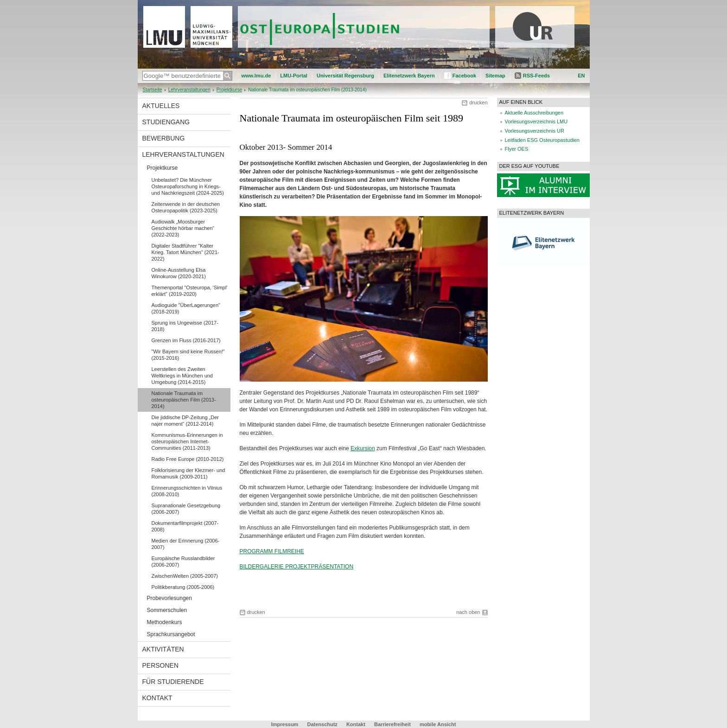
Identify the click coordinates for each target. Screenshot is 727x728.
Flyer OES (517, 149)
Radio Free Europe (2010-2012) (188, 459)
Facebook (464, 76)
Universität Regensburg (345, 76)
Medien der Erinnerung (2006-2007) (186, 544)
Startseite (153, 90)
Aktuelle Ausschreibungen (534, 113)
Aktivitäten (163, 649)
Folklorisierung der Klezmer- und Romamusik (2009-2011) (188, 473)
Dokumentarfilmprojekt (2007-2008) (185, 526)
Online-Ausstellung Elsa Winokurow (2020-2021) (179, 273)
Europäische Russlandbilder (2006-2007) (183, 562)
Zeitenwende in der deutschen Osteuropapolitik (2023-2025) (186, 207)
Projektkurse (230, 90)
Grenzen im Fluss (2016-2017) (186, 340)
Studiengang (166, 122)
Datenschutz (322, 724)
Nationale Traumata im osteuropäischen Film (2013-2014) (184, 400)
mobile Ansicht (438, 724)
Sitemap (495, 76)
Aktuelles (161, 106)
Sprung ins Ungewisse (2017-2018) (185, 326)
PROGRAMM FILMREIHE (272, 551)
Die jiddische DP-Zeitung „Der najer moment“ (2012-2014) (185, 421)
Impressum (285, 724)
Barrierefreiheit (393, 724)
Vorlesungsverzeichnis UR (535, 131)
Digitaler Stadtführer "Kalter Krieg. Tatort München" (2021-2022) (185, 252)
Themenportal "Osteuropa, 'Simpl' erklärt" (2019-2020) (190, 291)
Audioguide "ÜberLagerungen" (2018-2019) (186, 308)
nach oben (468, 612)
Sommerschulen (167, 610)
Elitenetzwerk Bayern (409, 76)
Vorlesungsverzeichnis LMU (536, 121)
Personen (161, 665)
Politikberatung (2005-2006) (183, 587)
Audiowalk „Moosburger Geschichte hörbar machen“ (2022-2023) (183, 228)
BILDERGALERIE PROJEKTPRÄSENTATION (297, 567)
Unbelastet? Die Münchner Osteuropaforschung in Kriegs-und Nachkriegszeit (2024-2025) (188, 186)
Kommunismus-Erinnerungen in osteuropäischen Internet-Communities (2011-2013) (187, 441)
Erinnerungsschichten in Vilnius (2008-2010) (187, 491)
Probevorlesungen (169, 598)
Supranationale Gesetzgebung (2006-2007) (186, 509)
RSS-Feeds (536, 76)
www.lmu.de (256, 76)
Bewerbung (164, 138)
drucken (478, 102)
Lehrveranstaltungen (189, 90)
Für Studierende (173, 682)
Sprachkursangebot (171, 634)
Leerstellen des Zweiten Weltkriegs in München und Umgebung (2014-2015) (182, 376)
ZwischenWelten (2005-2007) (185, 576)
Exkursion (363, 448)
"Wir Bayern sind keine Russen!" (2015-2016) (188, 355)
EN (581, 76)
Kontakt (157, 698)
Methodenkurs (165, 622)
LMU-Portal (294, 76)
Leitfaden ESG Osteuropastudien (542, 140)
